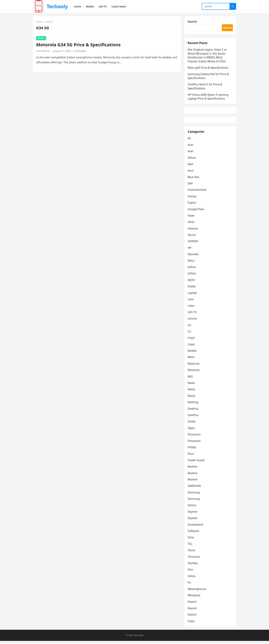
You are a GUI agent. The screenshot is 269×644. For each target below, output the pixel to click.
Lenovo (193, 321)
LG (190, 328)
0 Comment (80, 51)
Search (192, 22)
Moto (191, 360)
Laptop (192, 296)
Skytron (193, 515)
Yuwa (191, 624)
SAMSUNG (195, 489)
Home (39, 22)
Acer (191, 148)
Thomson (194, 559)
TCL (190, 547)
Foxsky (192, 199)
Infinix (192, 270)
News (191, 386)
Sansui (192, 508)
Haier (191, 218)
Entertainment (197, 193)
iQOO (192, 283)
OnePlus (193, 411)
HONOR (193, 244)
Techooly (57, 6)
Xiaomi (192, 605)
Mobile (41, 38)
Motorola (194, 366)
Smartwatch (196, 527)
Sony (191, 540)
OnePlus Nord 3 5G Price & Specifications (205, 87)
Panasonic (195, 437)
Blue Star (194, 180)
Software (194, 534)
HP (190, 251)
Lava (191, 302)
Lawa (191, 308)
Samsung (194, 495)
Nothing (193, 405)
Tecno (192, 553)
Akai (191, 167)
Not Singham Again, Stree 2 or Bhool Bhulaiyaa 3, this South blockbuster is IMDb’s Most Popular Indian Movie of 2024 (207, 56)
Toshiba (193, 566)
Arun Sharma (43, 51)
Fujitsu (192, 206)
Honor (192, 238)
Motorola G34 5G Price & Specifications (79, 45)
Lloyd (191, 341)
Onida (192, 424)
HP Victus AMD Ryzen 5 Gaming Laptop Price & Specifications (208, 97)
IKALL (192, 263)
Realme (193, 469)
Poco (191, 457)
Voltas (192, 579)
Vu (190, 585)
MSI (190, 379)
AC (190, 141)
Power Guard (196, 463)
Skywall (193, 521)
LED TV (192, 315)
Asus (191, 173)
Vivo (191, 572)
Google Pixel (196, 212)
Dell (190, 186)
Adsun (192, 160)
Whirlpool (194, 598)
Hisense (193, 231)
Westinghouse (197, 592)
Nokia (192, 392)
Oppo (192, 431)
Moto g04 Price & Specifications (208, 69)
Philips (192, 450)
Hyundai (193, 257)
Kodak (192, 289)
